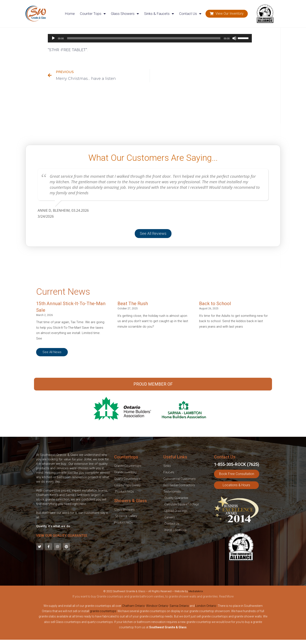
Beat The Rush (133, 304)
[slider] (144, 38)
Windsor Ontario (157, 606)
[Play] (53, 38)
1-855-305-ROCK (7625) (237, 464)
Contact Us (190, 14)
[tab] (153, 597)
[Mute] (234, 38)
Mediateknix (196, 591)
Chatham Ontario (133, 606)
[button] (227, 14)
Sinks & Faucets (159, 14)
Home (70, 14)
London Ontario (206, 606)
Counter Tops (93, 14)
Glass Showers (125, 14)
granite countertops (103, 611)
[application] (150, 38)
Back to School (215, 304)
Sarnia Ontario (179, 606)
